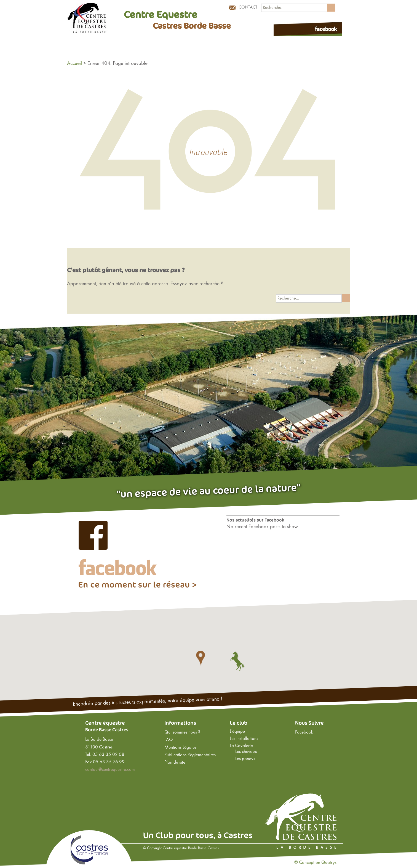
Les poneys (245, 759)
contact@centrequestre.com (110, 770)
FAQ (169, 740)
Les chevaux (246, 752)
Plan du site (175, 763)
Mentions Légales (180, 748)
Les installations (244, 739)
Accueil (74, 63)
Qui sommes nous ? (182, 732)
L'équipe (237, 732)
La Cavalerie (241, 746)
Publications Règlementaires (190, 755)
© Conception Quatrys (315, 863)
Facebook (304, 732)
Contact (248, 7)
